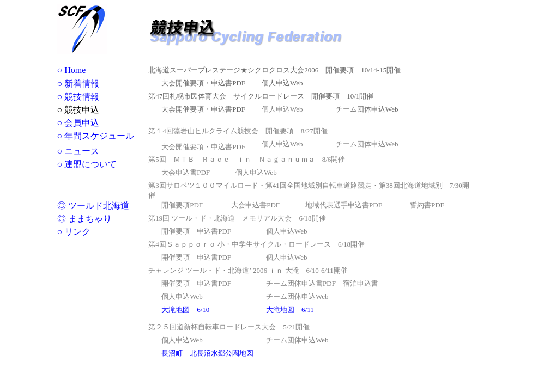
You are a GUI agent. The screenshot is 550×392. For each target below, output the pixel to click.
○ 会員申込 (78, 123)
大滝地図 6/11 (290, 310)
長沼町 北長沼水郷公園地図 (207, 353)
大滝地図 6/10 (185, 310)
